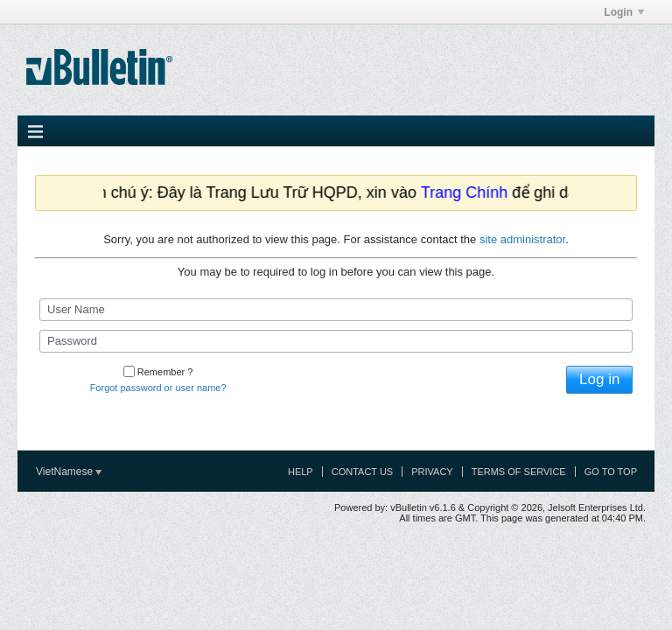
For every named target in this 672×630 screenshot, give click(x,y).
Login (624, 12)
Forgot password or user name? (158, 388)
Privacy (432, 472)
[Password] (336, 341)
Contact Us (363, 472)
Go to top (611, 472)
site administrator (522, 239)
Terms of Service (519, 472)
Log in (599, 379)
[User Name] (336, 310)
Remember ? (158, 372)
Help (301, 472)
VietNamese (69, 472)
